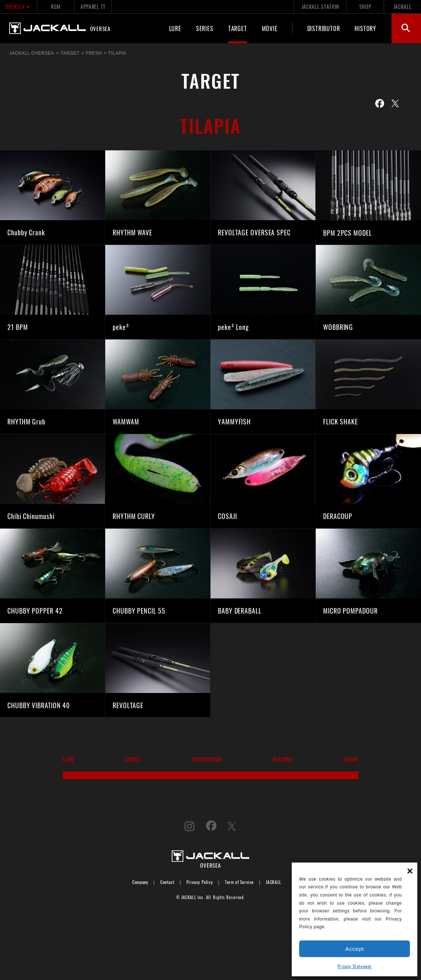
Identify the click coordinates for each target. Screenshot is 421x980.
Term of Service (239, 882)
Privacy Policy (200, 882)
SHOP (365, 6)
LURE (175, 28)
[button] (410, 870)
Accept (355, 949)
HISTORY (365, 28)
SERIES (205, 28)
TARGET (238, 28)
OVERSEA (19, 6)
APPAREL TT (93, 6)
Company (140, 882)
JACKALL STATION (320, 6)
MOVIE (270, 28)
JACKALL (403, 6)
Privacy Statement (355, 966)
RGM (56, 6)
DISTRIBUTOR (324, 28)
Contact (167, 882)
